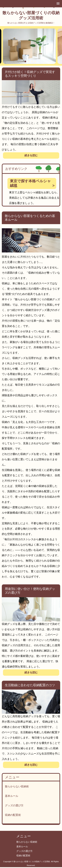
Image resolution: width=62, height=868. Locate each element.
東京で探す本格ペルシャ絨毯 (30, 183)
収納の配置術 (13, 815)
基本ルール (12, 796)
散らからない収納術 (17, 786)
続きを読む (31, 155)
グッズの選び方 (14, 805)
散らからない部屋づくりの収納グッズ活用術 (31, 15)
